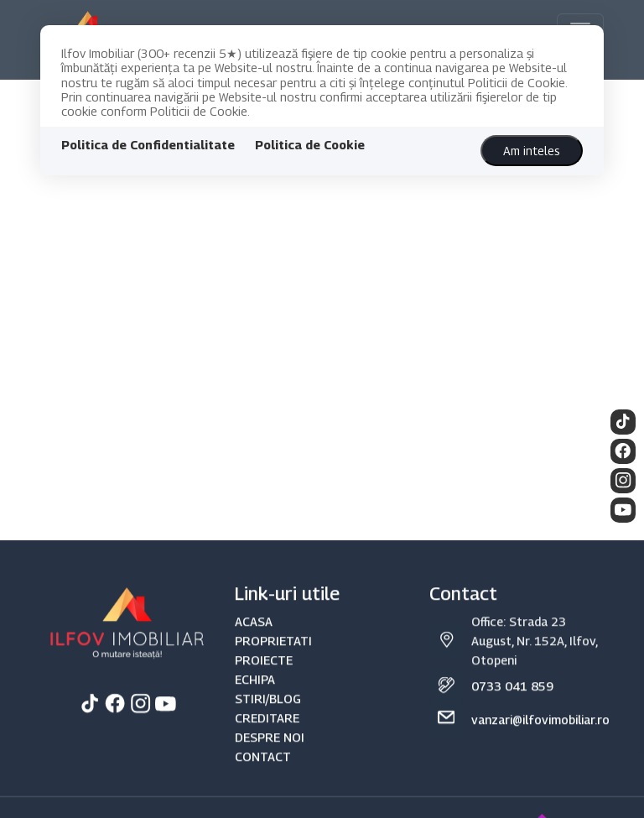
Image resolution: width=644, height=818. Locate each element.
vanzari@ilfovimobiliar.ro (540, 740)
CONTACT (263, 776)
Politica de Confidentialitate (148, 145)
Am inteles (532, 151)
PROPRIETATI (273, 660)
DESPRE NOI (270, 757)
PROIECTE (264, 679)
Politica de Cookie (310, 145)
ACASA (254, 641)
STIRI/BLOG (268, 719)
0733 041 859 (512, 706)
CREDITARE (267, 738)
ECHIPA (255, 699)
